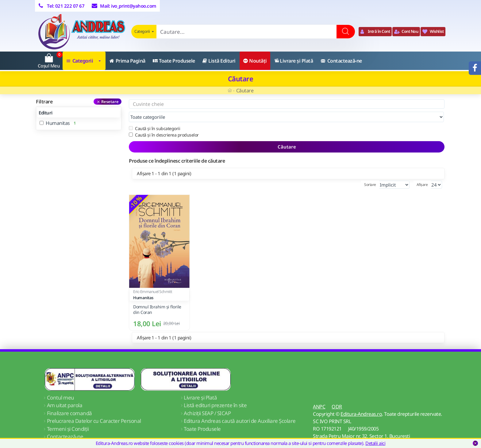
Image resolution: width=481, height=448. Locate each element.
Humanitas (143, 285)
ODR (337, 394)
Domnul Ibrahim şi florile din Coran (157, 297)
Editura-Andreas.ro (361, 402)
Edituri (46, 113)
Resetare (110, 102)
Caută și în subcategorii (154, 116)
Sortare (358, 172)
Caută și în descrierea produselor (164, 123)
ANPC (319, 394)
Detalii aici (375, 443)
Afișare (422, 172)
